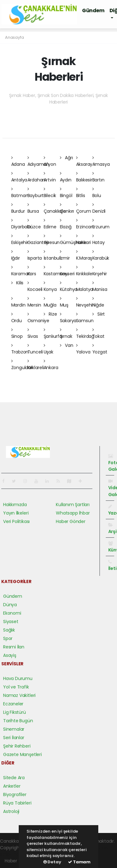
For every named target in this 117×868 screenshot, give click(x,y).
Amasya (101, 161)
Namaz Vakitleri (19, 695)
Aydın (66, 177)
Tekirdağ (85, 333)
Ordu (17, 318)
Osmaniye (38, 318)
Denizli (99, 208)
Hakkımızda (15, 505)
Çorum (84, 208)
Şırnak (66, 333)
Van (67, 345)
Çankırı (67, 208)
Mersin (34, 302)
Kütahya (69, 287)
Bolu (97, 193)
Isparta (35, 255)
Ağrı (66, 158)
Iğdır (16, 255)
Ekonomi (12, 613)
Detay (52, 862)
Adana (18, 161)
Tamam (79, 862)
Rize (50, 314)
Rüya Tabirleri (17, 803)
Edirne (50, 224)
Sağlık (9, 630)
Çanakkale (55, 208)
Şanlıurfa (53, 333)
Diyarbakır (22, 224)
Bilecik (50, 193)
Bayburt (36, 193)
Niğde (98, 302)
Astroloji (11, 811)
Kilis (17, 283)
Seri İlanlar (14, 738)
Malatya (85, 287)
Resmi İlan (14, 647)
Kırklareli (36, 365)
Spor (8, 638)
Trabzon (20, 349)
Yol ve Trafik (16, 687)
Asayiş (10, 655)
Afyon (50, 161)
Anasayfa (14, 37)
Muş (64, 302)
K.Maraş (84, 255)
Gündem (93, 10)
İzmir (65, 255)
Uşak (49, 349)
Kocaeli (35, 287)
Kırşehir (100, 271)
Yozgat (100, 349)
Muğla (50, 302)
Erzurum (101, 224)
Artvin (50, 177)
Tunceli (35, 349)
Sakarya (68, 318)
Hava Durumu (18, 678)
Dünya (10, 605)
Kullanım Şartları (73, 505)
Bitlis (81, 193)
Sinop (17, 333)
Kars (32, 271)
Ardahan (37, 177)
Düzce (34, 224)
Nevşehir (85, 302)
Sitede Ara (14, 778)
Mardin (18, 302)
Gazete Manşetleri (22, 754)
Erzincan (85, 224)
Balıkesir (84, 177)
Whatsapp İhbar (73, 513)
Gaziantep (38, 240)
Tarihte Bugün (18, 721)
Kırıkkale (84, 271)
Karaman (21, 271)
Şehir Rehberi (17, 746)
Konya (50, 287)
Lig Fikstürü (15, 712)
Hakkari (84, 240)
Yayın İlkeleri (16, 513)
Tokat (98, 333)
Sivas (33, 333)
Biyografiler (15, 794)
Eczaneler (13, 704)
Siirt (99, 314)
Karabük (101, 255)
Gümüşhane (73, 240)
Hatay (99, 240)
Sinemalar (14, 729)
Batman (20, 193)
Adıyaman (38, 161)
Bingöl (66, 193)
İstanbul (52, 255)
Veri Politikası (16, 521)
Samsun (85, 318)
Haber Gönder (71, 521)
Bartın (98, 177)
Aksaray (84, 161)
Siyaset (11, 622)
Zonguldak (22, 365)
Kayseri (67, 271)
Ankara (51, 365)
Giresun (52, 240)
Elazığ (66, 224)
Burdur (18, 208)
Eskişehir (20, 240)
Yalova (83, 349)
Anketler (12, 786)
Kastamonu (56, 271)
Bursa (33, 208)
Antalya (19, 177)
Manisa (100, 287)
